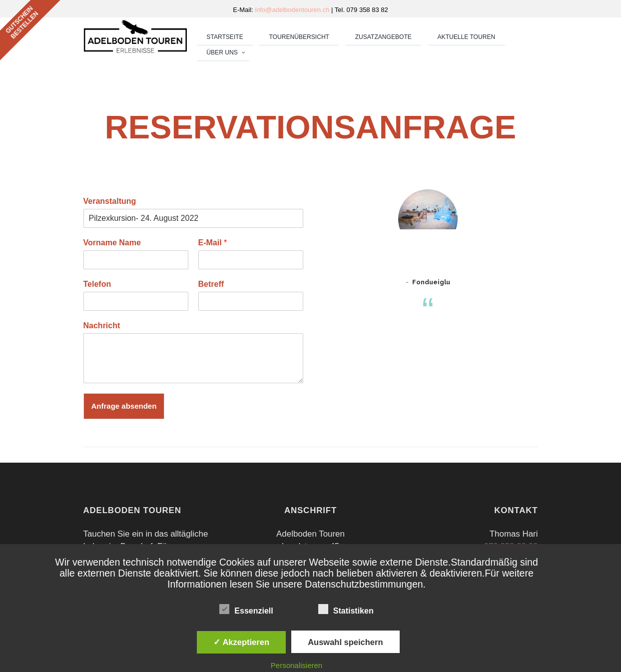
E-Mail (213, 243)
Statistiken (346, 609)
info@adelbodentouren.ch (293, 10)
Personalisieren (297, 665)
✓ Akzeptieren (241, 642)
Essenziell (246, 609)
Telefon (97, 284)
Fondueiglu (431, 282)
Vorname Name (112, 243)
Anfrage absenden (124, 406)
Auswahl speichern (345, 642)
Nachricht (102, 326)
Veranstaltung (110, 201)
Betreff (211, 284)
